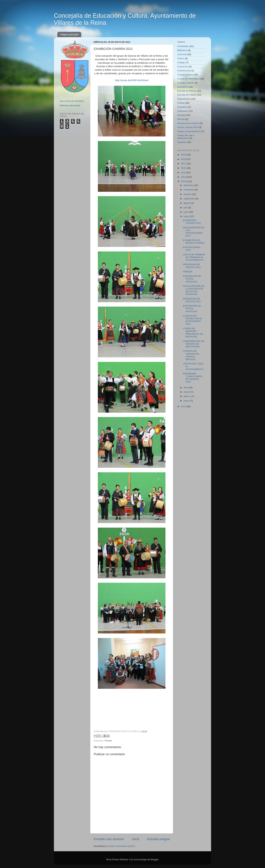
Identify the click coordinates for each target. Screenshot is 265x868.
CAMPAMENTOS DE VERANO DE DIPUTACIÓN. (194, 344)
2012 (184, 406)
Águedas (182, 142)
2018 (184, 159)
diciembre (189, 185)
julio (186, 208)
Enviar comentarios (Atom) (122, 846)
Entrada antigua (158, 839)
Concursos (183, 67)
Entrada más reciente (109, 839)
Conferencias (184, 71)
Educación (183, 87)
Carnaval (182, 54)
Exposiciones (184, 99)
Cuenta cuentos (185, 75)
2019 (184, 155)
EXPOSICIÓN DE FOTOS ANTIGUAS (192, 279)
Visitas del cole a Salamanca (186, 137)
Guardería (182, 107)
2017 (184, 164)
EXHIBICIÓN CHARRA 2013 (192, 222)
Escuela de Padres (187, 95)
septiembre (190, 199)
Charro (181, 58)
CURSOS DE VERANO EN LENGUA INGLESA (191, 355)
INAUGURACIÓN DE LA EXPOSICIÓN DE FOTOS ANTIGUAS (194, 290)
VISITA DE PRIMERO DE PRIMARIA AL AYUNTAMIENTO (194, 257)
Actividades (183, 46)
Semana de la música (188, 123)
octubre (188, 194)
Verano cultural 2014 (188, 127)
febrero (188, 396)
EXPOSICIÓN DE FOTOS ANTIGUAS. (192, 309)
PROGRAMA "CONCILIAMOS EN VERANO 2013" (193, 378)
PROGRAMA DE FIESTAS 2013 (192, 266)
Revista (181, 119)
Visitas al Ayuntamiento (189, 131)
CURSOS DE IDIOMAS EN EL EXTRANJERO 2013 (193, 320)
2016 (184, 168)
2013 (184, 181)
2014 (184, 177)
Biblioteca (182, 50)
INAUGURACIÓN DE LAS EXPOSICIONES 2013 (194, 232)
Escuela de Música (187, 91)
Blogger (155, 859)
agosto (187, 203)
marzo (187, 392)
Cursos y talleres (186, 83)
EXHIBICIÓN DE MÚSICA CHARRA (194, 242)
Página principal (70, 34)
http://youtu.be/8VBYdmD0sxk (132, 80)
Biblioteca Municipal (70, 105)
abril (186, 387)
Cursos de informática (188, 79)
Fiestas (108, 741)
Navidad (182, 115)
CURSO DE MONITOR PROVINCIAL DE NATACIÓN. (193, 333)
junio (186, 212)
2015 (184, 173)
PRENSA (188, 272)
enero (187, 401)
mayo (187, 216)
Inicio (136, 839)
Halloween (183, 111)
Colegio (181, 62)
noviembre (189, 190)
